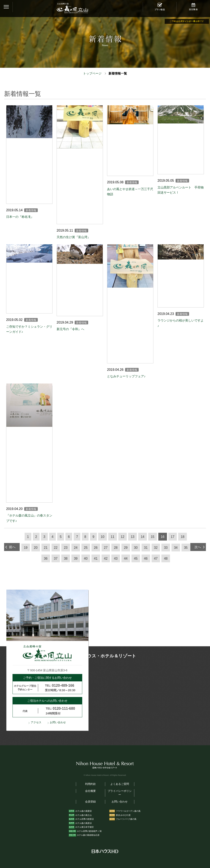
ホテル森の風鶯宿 (83, 811)
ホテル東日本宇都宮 (84, 827)
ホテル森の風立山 (83, 815)
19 (26, 548)
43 (116, 559)
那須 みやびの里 (123, 815)
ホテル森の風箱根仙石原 (88, 835)
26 (96, 548)
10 (103, 537)
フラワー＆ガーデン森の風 (128, 811)
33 (166, 548)
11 (113, 537)
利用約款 (90, 784)
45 (136, 559)
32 (156, 548)
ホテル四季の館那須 (84, 819)
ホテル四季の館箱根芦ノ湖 (89, 831)
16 (163, 537)
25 (86, 548)
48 (166, 559)
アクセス (36, 722)
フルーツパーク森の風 (126, 819)
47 (156, 559)
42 (106, 559)
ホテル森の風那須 (83, 823)
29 (126, 548)
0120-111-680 (64, 708)
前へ (12, 547)
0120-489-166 (63, 685)
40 (86, 559)
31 (146, 548)
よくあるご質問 (120, 784)
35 (186, 548)
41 (96, 559)
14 (143, 537)
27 (106, 548)
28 (116, 548)
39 (76, 559)
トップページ (92, 73)
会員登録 (90, 802)
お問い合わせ (58, 722)
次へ (198, 547)
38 (66, 559)
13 (132, 537)
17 (173, 537)
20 (36, 548)
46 (146, 559)
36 (46, 559)
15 (153, 537)
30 (136, 548)
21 (46, 548)
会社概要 (90, 791)
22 (56, 548)
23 (66, 548)
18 (183, 537)
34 (176, 548)
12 (123, 537)
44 (126, 559)
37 (56, 559)
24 (76, 548)
